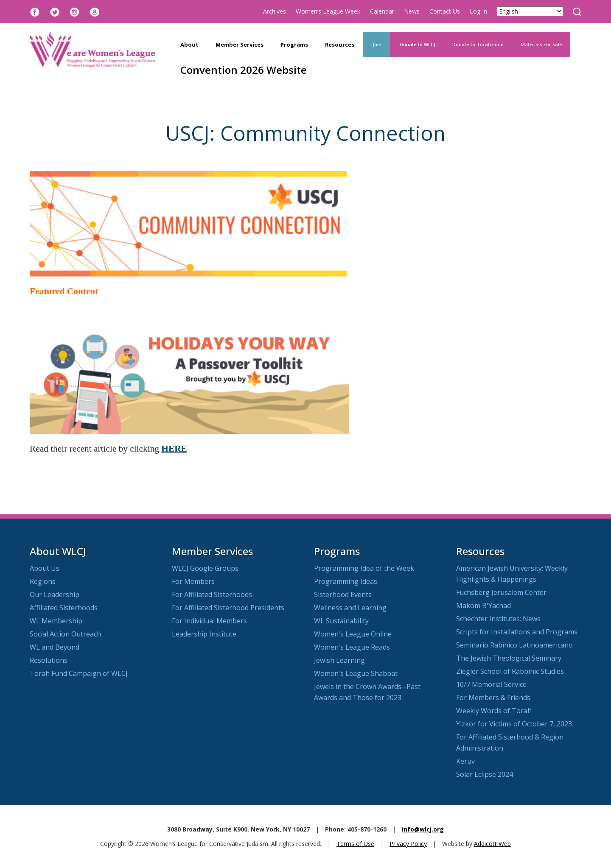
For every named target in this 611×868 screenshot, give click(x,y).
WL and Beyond (55, 647)
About (189, 45)
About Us (45, 568)
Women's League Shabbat (356, 673)
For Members (193, 581)
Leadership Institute (204, 634)
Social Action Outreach (65, 634)
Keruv (465, 761)
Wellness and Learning (350, 608)
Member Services (240, 45)
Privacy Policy (408, 844)
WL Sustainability (341, 621)
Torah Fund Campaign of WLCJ (79, 673)
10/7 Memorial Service (491, 684)
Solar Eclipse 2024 (485, 774)
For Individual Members (209, 621)
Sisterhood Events (343, 594)
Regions (43, 581)
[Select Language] (530, 11)
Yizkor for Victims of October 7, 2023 (514, 724)
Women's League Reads (352, 647)
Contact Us (445, 11)
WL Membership (56, 621)
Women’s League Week (328, 11)
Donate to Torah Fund (478, 44)
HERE (174, 449)
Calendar (382, 11)
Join (376, 44)
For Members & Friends (493, 698)
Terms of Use (355, 844)
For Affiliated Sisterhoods (212, 594)
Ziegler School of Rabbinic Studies (510, 671)
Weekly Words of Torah (494, 711)
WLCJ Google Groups (205, 568)
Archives (275, 11)
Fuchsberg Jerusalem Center (501, 592)
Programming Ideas (346, 581)
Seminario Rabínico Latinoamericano (514, 645)
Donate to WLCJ (417, 44)
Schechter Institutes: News (498, 619)
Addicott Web (492, 844)
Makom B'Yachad (483, 606)
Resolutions (49, 660)
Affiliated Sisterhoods (64, 608)
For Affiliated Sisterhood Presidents (228, 608)
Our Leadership (55, 594)
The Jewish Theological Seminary (509, 658)
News (412, 11)
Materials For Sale (541, 44)
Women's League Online (353, 634)
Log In (478, 11)
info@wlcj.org (423, 829)
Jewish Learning (339, 660)
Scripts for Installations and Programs (517, 632)
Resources (340, 45)
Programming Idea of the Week (364, 568)
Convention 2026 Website (244, 70)
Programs (294, 45)
